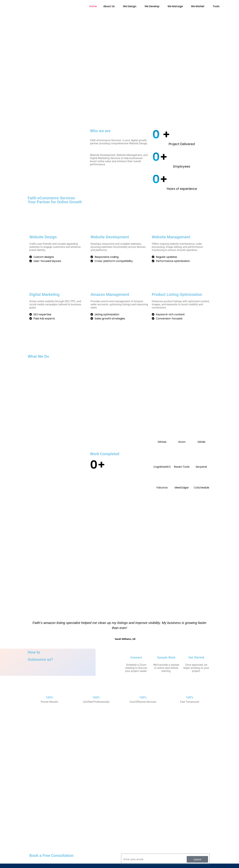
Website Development (110, 237)
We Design (130, 6)
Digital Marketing (44, 295)
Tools (216, 6)
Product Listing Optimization (177, 295)
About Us (109, 6)
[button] (110, 6)
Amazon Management (110, 295)
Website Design (43, 237)
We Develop (152, 6)
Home (93, 6)
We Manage (175, 6)
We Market (198, 6)
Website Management (171, 237)
